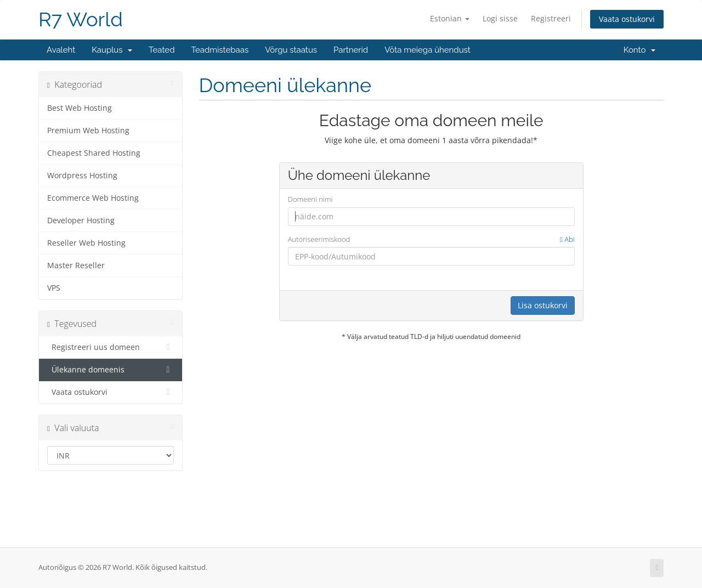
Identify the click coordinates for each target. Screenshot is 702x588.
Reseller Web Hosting (86, 243)
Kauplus (112, 50)
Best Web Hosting (80, 108)
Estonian (450, 18)
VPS (54, 288)
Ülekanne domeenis (111, 370)
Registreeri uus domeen (111, 347)
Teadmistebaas (220, 50)
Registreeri (551, 18)
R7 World (81, 19)
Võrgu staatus (291, 50)
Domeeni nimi (310, 199)
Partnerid (351, 50)
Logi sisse (500, 18)
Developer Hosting (81, 220)
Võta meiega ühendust (428, 50)
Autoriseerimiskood (431, 239)
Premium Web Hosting (88, 131)
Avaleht (61, 50)
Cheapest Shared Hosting (94, 153)
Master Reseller (76, 265)
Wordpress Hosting (82, 176)
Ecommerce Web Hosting (93, 198)
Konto (639, 50)
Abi (567, 239)
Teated (162, 50)
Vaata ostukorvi (627, 19)
